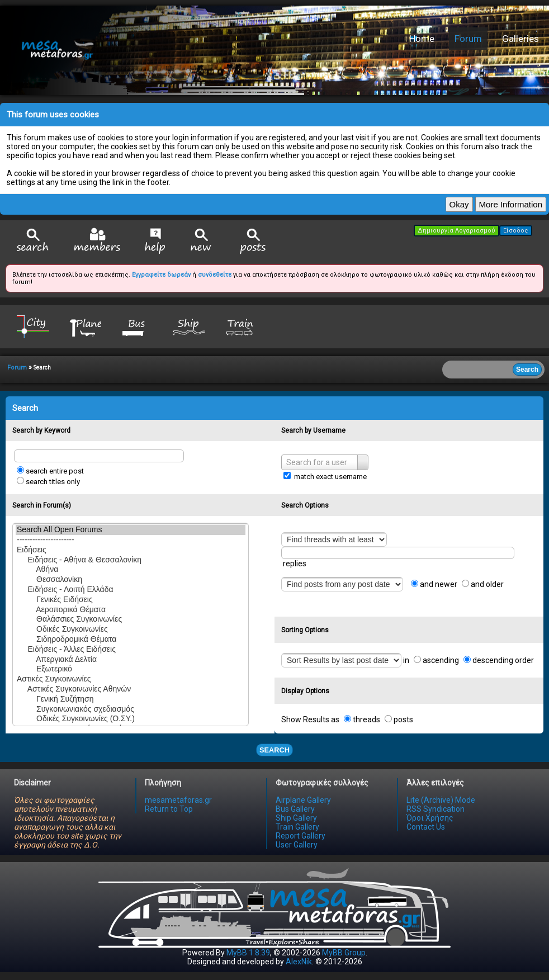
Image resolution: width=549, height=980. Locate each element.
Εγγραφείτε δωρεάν (161, 275)
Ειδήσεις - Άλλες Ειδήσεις (131, 650)
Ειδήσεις (131, 550)
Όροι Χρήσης (430, 818)
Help (155, 241)
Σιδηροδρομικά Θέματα (131, 640)
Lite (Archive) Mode (441, 800)
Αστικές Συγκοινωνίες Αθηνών (131, 689)
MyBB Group (344, 953)
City (33, 326)
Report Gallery (300, 836)
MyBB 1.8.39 (248, 953)
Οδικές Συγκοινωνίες (131, 629)
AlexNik (299, 962)
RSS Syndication (436, 809)
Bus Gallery (295, 809)
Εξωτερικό (131, 669)
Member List (97, 241)
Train (241, 326)
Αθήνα (131, 570)
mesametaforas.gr (178, 800)
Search (33, 241)
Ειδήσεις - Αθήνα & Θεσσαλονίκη (131, 560)
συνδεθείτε (215, 275)
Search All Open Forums (131, 530)
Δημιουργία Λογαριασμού (456, 231)
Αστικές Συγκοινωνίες (131, 679)
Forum (468, 39)
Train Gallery (297, 827)
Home (422, 39)
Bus (137, 326)
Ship (189, 326)
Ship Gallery (296, 818)
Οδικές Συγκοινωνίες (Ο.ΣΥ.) (131, 719)
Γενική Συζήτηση (131, 699)
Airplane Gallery (303, 800)
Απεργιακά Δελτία (131, 660)
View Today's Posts (253, 241)
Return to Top (169, 809)
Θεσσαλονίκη (131, 580)
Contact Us (426, 827)
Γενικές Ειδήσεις (131, 600)
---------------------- (131, 540)
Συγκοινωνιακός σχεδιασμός (131, 709)
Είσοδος (516, 231)
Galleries (520, 39)
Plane (85, 326)
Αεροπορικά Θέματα (131, 610)
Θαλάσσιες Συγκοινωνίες (131, 619)
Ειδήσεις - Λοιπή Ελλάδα (131, 590)
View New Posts (201, 241)
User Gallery (297, 845)
